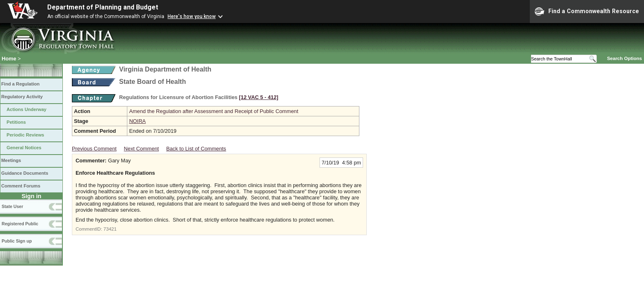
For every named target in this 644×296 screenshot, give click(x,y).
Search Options (624, 58)
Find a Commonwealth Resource (587, 12)
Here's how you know (192, 16)
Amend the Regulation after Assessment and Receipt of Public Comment (214, 111)
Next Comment (141, 149)
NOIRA (137, 121)
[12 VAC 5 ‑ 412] (259, 97)
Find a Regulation (20, 84)
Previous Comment (94, 149)
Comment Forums (21, 186)
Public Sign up (17, 241)
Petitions (16, 122)
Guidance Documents (25, 173)
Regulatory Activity (22, 97)
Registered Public (20, 224)
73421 (110, 229)
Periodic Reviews (25, 135)
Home (9, 59)
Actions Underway (26, 109)
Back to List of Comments (196, 149)
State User (12, 206)
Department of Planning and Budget (103, 7)
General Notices (24, 148)
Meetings (11, 160)
